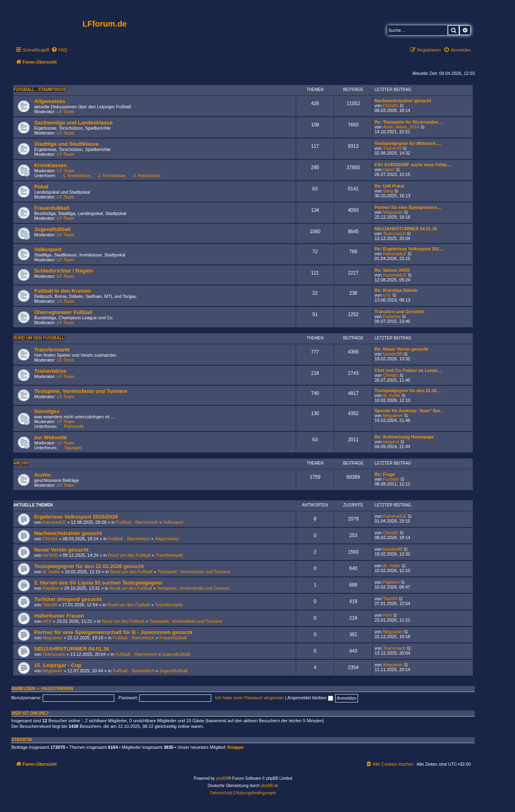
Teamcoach (394, 233)
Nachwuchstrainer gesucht (403, 101)
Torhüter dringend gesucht (68, 599)
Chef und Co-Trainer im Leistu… (408, 370)
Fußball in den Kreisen (63, 291)
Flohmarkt (71, 426)
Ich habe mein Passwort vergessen (250, 698)
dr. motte (392, 395)
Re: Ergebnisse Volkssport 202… (409, 249)
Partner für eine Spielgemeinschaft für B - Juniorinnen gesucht (113, 632)
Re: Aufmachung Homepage (404, 437)
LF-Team (65, 112)
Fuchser (391, 479)
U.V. (387, 295)
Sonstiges (47, 411)
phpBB (222, 778)
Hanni (389, 169)
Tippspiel (70, 448)
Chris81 (391, 105)
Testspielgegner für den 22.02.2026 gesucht (89, 566)
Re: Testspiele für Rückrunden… (409, 122)
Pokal (41, 187)
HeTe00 (50, 555)
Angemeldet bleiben (310, 698)
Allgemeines (50, 101)
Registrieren (57, 688)
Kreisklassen (50, 165)
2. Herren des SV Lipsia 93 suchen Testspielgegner (98, 583)
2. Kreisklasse (109, 176)
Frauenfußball (52, 208)
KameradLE (395, 254)
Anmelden (23, 688)
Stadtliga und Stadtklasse (67, 144)
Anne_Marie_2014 (401, 127)
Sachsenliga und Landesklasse (73, 123)
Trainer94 (392, 148)
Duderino (392, 316)
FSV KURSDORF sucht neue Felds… (413, 165)
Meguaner (393, 212)
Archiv (21, 463)
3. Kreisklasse (144, 176)
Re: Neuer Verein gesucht (401, 349)
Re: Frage (385, 474)
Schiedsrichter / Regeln (64, 271)
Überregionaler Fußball (63, 312)
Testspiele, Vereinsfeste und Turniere (81, 391)
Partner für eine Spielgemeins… (408, 207)
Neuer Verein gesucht (61, 550)
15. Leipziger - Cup (58, 665)
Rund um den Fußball (39, 338)
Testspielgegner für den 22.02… (408, 391)
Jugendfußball (52, 229)
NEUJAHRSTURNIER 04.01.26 (406, 229)
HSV (47, 621)
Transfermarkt (52, 350)
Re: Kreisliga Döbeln (396, 290)
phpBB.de (270, 786)
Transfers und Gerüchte (400, 312)
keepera (391, 442)
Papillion (51, 588)
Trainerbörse (50, 371)
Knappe (235, 747)
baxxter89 (393, 354)
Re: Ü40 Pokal (389, 186)
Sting (388, 191)
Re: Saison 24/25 (392, 270)
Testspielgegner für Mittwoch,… (408, 143)
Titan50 (50, 605)
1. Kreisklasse (74, 176)
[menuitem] (59, 50)
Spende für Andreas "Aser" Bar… (410, 411)
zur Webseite (50, 437)
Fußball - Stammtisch (39, 90)
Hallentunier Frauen (59, 616)
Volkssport (48, 249)
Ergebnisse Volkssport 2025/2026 (76, 517)
